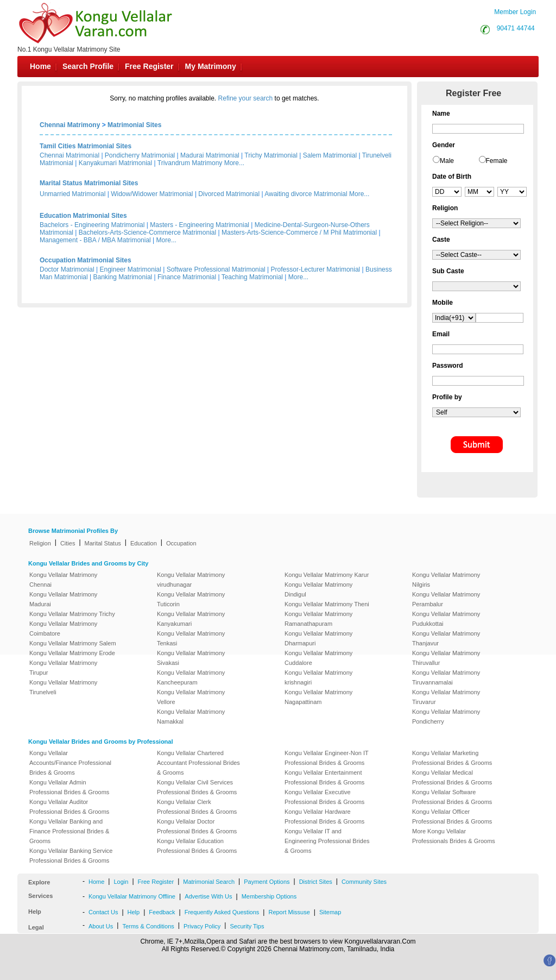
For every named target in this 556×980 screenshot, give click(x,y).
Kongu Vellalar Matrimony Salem (73, 643)
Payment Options (267, 882)
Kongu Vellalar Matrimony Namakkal (191, 717)
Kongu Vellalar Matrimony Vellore (191, 697)
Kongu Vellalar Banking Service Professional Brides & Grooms (71, 856)
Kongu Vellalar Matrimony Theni (327, 604)
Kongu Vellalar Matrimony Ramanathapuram (318, 619)
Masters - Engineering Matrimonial (200, 225)
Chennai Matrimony (70, 125)
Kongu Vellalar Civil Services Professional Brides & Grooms (197, 787)
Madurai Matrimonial (210, 155)
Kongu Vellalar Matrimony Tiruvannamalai (446, 677)
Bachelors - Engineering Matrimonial (92, 225)
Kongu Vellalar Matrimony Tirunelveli (63, 687)
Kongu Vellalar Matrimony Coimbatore (63, 629)
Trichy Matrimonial (271, 155)
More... (234, 163)
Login (121, 882)
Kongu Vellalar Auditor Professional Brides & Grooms (69, 807)
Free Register (149, 66)
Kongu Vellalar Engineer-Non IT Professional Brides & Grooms (327, 758)
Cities (68, 543)
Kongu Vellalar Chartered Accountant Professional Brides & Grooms (198, 763)
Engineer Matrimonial (131, 269)
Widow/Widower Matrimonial (152, 194)
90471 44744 (516, 28)
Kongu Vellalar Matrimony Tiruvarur (446, 697)
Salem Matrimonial (330, 155)
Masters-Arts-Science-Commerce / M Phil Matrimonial (299, 233)
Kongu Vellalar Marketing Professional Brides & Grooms (452, 758)
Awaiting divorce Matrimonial (306, 194)
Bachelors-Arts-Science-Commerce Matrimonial (147, 233)
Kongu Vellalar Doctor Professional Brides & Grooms (197, 826)
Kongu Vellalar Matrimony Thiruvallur (446, 658)
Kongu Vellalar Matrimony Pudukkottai (446, 619)
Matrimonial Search (209, 882)
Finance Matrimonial (187, 277)
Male (447, 161)
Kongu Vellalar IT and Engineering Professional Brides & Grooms (327, 841)
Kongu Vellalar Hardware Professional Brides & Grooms (324, 816)
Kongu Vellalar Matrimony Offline (132, 896)
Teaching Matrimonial (252, 277)
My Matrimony (211, 66)
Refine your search (246, 98)
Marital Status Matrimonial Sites (89, 183)
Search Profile (88, 66)
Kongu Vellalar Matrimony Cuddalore (318, 658)
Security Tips (247, 926)
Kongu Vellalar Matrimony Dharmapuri (318, 638)
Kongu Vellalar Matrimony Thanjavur (446, 638)
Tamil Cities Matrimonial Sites (86, 146)
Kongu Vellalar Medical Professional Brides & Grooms (452, 777)
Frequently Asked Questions (222, 912)
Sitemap (330, 912)
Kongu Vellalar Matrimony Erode (72, 653)
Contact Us (103, 912)
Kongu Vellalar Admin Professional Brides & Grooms (69, 787)
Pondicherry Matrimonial (140, 155)
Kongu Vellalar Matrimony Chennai (63, 580)
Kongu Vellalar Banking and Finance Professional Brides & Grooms (69, 831)
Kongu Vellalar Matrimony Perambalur (446, 599)
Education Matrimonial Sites (83, 216)
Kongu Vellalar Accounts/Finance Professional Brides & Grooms (70, 763)
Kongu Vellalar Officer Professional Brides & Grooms (452, 816)
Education (144, 543)
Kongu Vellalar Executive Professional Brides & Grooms (324, 797)
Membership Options (269, 896)
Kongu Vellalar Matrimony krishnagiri (318, 677)
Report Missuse (289, 912)
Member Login (515, 12)
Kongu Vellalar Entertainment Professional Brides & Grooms (324, 777)
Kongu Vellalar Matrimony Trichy (72, 614)
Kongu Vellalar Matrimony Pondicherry (446, 717)
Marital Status (103, 543)
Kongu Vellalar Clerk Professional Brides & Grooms (197, 807)
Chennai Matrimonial (69, 155)
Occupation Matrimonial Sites (86, 260)
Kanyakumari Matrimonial (115, 163)
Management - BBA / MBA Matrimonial (95, 240)
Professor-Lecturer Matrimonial (316, 269)
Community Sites (364, 882)
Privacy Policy (202, 926)
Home (40, 66)
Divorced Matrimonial (229, 194)
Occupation (181, 543)
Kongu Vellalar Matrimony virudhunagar (191, 580)
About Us (101, 926)
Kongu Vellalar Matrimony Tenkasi (191, 638)
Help (134, 912)
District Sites (316, 882)
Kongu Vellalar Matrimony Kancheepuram (191, 677)
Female (497, 161)
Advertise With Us (208, 896)
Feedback (162, 912)
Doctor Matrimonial (67, 269)
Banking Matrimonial (123, 277)
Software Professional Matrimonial (216, 269)
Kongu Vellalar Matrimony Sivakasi (191, 658)
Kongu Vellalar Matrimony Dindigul (318, 589)
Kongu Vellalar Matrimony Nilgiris (446, 580)
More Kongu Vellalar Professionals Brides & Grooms (454, 836)
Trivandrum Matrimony (190, 163)
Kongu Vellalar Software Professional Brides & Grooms (452, 797)
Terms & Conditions (148, 926)
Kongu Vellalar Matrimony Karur (327, 575)
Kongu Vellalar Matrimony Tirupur (63, 668)
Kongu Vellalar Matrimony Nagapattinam (318, 697)
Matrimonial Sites (134, 125)
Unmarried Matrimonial (72, 194)
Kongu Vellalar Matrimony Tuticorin (191, 599)
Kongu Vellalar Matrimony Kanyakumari (191, 619)
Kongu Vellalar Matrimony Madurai (63, 599)
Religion (40, 543)
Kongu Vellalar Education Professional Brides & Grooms (197, 846)
